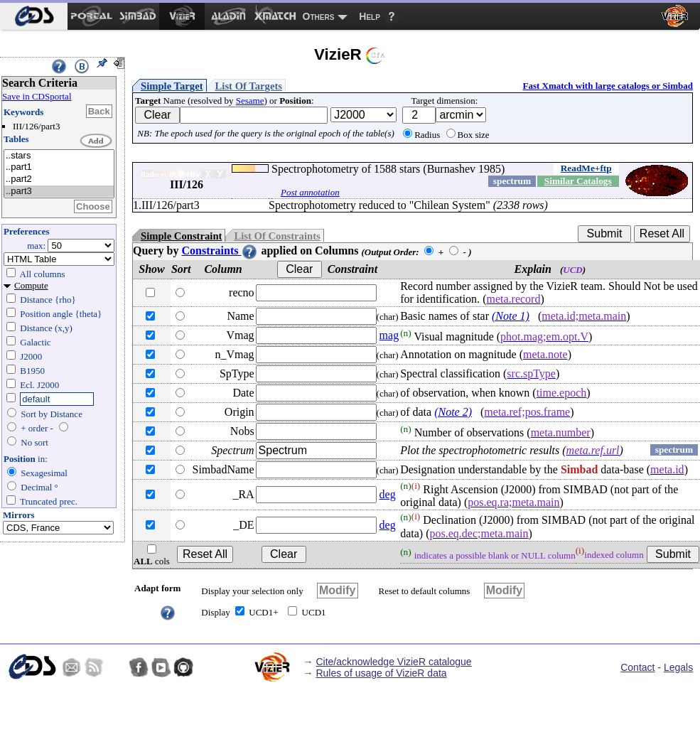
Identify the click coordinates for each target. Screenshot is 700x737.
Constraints (220, 251)
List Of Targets (249, 86)
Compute (31, 285)
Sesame (250, 101)
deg (388, 494)
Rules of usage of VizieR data (381, 673)
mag (389, 335)
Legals (678, 667)
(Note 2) (453, 412)
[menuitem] (34, 16)
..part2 (59, 179)
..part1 (59, 167)
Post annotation (310, 192)
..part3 (59, 192)
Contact (637, 667)
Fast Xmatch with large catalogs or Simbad (608, 86)
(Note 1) (511, 316)
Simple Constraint (181, 236)
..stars (59, 156)
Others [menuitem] (319, 16)
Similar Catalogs (578, 181)
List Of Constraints (277, 236)
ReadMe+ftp (586, 168)
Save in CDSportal (37, 96)
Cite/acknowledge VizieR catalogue (393, 662)
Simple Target (172, 86)
